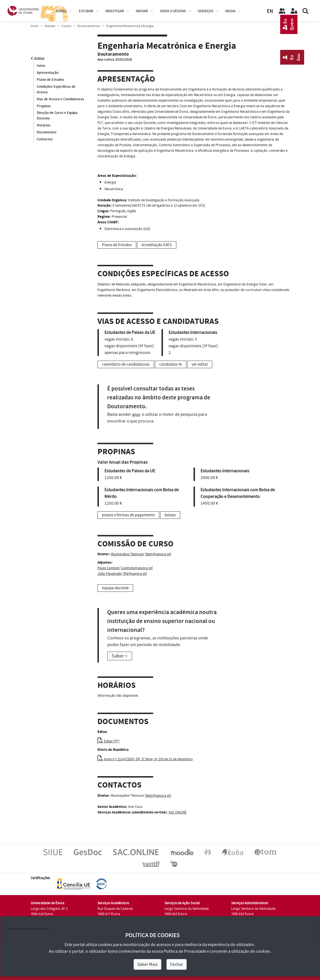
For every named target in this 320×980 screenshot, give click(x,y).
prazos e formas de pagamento (128, 515)
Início (35, 26)
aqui (136, 414)
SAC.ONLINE (178, 812)
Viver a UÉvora (173, 11)
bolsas (170, 515)
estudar (86, 11)
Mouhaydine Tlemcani (127, 554)
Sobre (61, 11)
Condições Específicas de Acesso (56, 89)
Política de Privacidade (185, 951)
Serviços (206, 11)
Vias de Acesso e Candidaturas (60, 99)
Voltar (38, 59)
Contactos (45, 140)
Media (230, 11)
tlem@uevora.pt (158, 554)
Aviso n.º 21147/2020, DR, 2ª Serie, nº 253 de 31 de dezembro (145, 759)
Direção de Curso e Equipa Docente (57, 116)
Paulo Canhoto (109, 568)
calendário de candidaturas (126, 364)
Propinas (44, 106)
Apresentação (48, 73)
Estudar (50, 26)
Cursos (66, 26)
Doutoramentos (89, 26)
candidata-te (171, 364)
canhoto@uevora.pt (137, 568)
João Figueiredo (110, 574)
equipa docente (115, 588)
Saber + (120, 656)
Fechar (177, 964)
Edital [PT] (108, 741)
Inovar (142, 11)
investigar (115, 11)
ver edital (200, 364)
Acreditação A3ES (157, 245)
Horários (44, 126)
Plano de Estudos (50, 80)
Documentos (47, 133)
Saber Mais (147, 964)
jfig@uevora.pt (135, 574)
